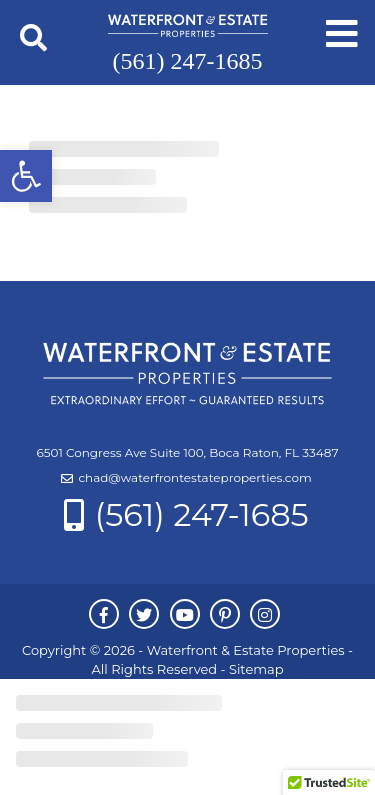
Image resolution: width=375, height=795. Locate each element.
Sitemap (256, 669)
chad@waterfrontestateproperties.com (194, 477)
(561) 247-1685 (188, 61)
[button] (26, 176)
